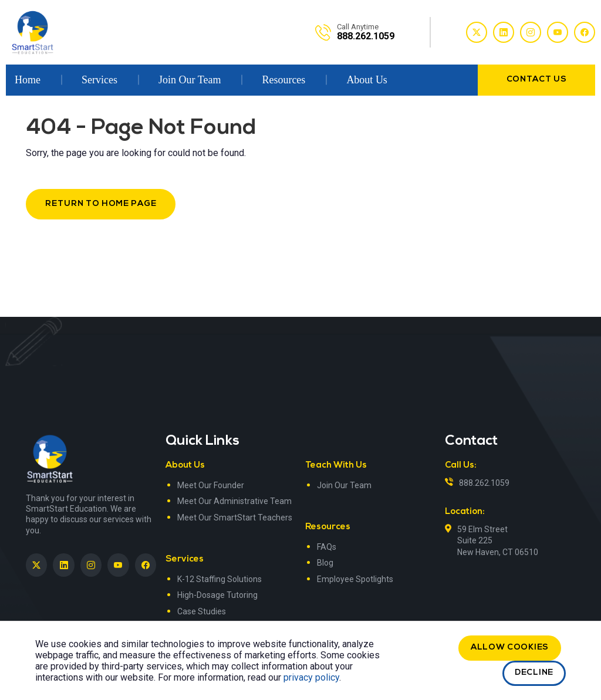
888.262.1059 (484, 483)
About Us (367, 80)
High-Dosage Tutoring (217, 595)
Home (28, 80)
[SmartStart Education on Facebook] (146, 565)
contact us (537, 80)
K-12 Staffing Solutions (220, 579)
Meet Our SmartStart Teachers (235, 518)
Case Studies (202, 611)
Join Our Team (190, 80)
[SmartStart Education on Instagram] (91, 565)
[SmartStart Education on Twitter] (36, 565)
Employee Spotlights (355, 579)
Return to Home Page (101, 204)
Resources (283, 80)
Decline (534, 673)
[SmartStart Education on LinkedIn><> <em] (63, 565)
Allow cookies (510, 647)
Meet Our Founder (211, 485)
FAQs (327, 547)
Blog (325, 563)
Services (99, 80)
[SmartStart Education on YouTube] (118, 565)
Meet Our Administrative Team (234, 501)
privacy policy (311, 677)
